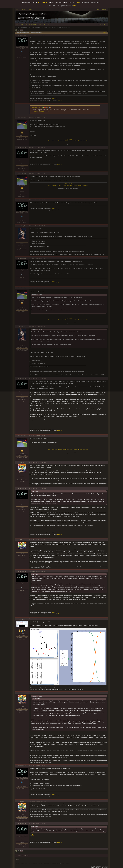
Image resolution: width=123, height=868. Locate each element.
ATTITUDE (47, 25)
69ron (22, 462)
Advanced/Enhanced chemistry (45, 27)
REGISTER (104, 10)
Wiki (67, 139)
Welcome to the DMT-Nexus (21, 27)
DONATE (30, 10)
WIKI (23, 25)
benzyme (22, 619)
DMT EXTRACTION (33, 27)
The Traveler (22, 118)
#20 (30, 823)
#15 (30, 571)
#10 (30, 378)
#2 (30, 118)
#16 (30, 619)
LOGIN (98, 10)
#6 (30, 226)
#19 (30, 801)
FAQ (18, 25)
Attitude (71, 139)
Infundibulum (22, 35)
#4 (30, 173)
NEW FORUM (42, 2)
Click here (54, 98)
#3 (30, 147)
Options (105, 33)
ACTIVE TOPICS (102, 25)
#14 (30, 540)
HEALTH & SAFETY (32, 25)
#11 (30, 436)
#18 (30, 766)
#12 (30, 462)
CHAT (18, 10)
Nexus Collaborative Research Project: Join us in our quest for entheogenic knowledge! (68, 141)
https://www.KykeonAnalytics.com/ (40, 111)
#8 (30, 288)
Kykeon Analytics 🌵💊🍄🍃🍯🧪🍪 (42, 108)
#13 (30, 488)
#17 (30, 693)
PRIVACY (24, 10)
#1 (30, 35)
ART (40, 25)
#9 (30, 326)
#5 (30, 200)
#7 (30, 258)
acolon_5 (22, 226)
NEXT (22, 30)
